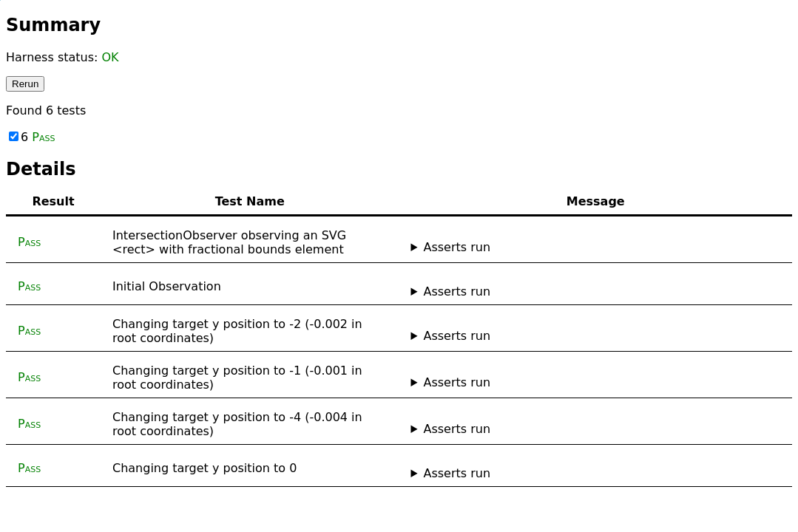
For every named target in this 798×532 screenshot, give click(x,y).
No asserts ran (596, 291)
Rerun (25, 84)
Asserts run (457, 247)
